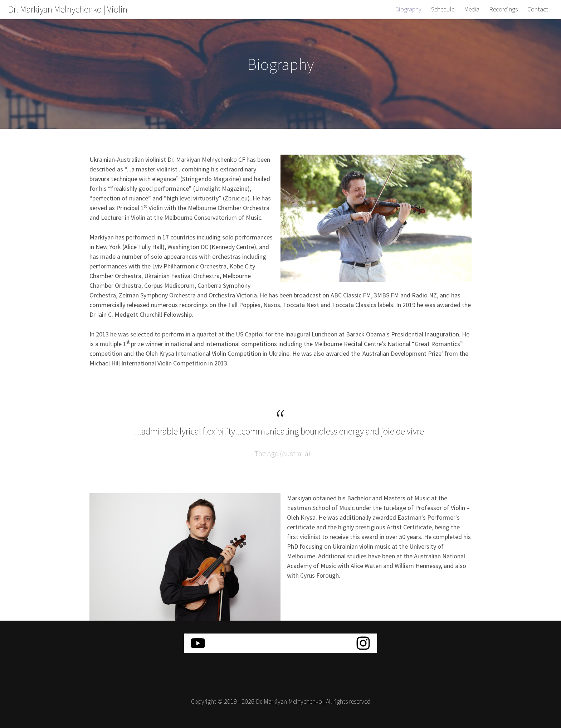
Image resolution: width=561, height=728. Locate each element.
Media (472, 9)
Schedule (443, 9)
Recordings (503, 9)
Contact (538, 9)
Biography (408, 9)
